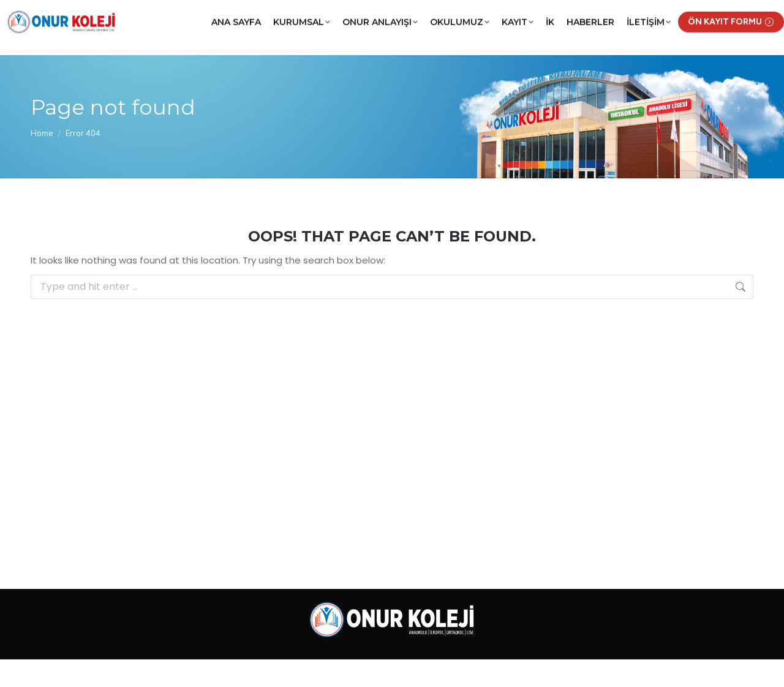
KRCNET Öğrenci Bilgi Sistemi (580, 14)
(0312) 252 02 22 (134, 14)
